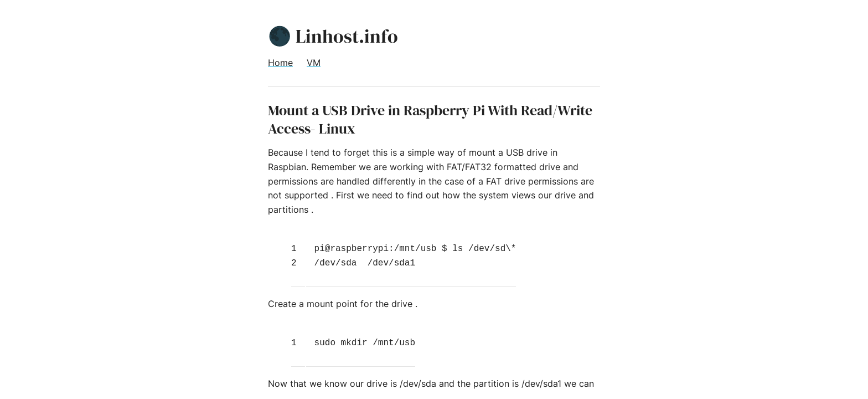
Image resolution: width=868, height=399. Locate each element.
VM (314, 63)
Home (280, 63)
